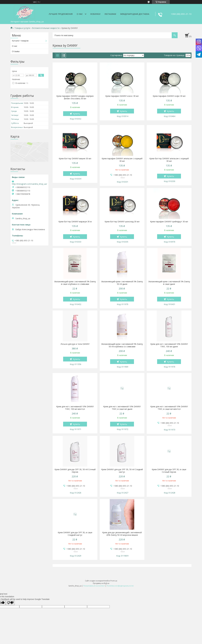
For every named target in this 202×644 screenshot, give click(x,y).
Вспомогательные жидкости (46, 28)
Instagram (110, 14)
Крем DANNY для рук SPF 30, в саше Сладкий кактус (75, 534)
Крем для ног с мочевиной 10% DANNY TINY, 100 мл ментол (75, 408)
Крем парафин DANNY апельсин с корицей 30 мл (122, 160)
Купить (77, 114)
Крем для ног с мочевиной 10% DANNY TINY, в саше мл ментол (169, 408)
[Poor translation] (10, 603)
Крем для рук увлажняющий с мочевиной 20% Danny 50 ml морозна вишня (122, 534)
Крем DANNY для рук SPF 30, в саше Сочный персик (169, 471)
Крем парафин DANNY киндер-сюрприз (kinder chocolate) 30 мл (75, 97)
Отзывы (16, 51)
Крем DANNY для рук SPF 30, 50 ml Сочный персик (75, 471)
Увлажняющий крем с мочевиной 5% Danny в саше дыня (169, 283)
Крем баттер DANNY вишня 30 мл (75, 159)
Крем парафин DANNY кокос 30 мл (122, 96)
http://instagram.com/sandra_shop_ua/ (29, 184)
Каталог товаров (20, 41)
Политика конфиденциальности (120, 586)
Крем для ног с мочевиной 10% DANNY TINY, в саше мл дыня (122, 408)
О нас (80, 14)
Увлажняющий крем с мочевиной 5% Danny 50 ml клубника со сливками (122, 345)
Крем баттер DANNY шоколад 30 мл (122, 222)
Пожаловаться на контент (94, 586)
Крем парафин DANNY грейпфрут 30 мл (169, 222)
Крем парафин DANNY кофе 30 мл (169, 96)
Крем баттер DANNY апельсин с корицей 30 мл (169, 160)
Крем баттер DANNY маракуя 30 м (75, 222)
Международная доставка (135, 14)
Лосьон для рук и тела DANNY (75, 344)
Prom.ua (114, 581)
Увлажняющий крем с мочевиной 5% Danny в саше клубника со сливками (75, 283)
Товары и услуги (22, 28)
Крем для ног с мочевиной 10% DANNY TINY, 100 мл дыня (169, 345)
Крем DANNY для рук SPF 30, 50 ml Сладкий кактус (122, 471)
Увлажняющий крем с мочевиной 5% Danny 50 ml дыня (122, 283)
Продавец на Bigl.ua (101, 583)
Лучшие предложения (61, 14)
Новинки (95, 14)
